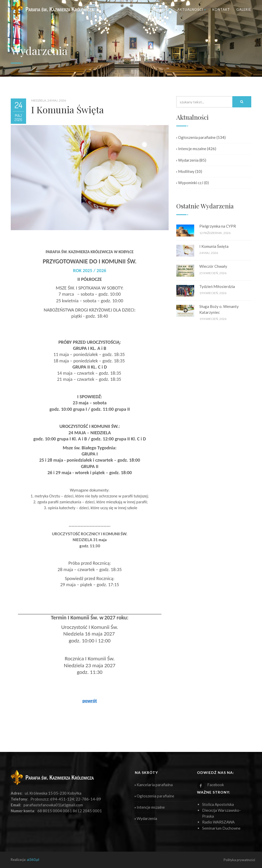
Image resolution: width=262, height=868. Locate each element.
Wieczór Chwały (213, 266)
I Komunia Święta (214, 246)
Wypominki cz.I (190, 183)
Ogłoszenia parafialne (196, 137)
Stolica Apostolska (218, 804)
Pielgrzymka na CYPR (218, 226)
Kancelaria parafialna (154, 785)
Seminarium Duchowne (221, 828)
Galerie (244, 9)
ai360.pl (33, 860)
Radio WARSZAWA (218, 822)
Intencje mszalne (191, 149)
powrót (90, 701)
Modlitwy (185, 171)
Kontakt (221, 9)
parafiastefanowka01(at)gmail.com (53, 805)
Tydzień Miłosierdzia (217, 286)
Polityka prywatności (239, 860)
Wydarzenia (187, 160)
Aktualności (192, 9)
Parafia (162, 9)
